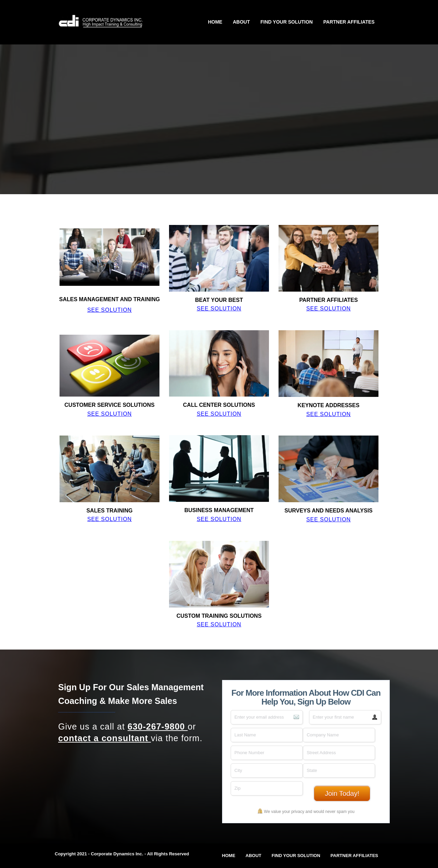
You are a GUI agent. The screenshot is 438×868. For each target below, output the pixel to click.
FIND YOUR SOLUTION (287, 22)
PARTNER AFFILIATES (349, 22)
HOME (215, 22)
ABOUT (241, 22)
